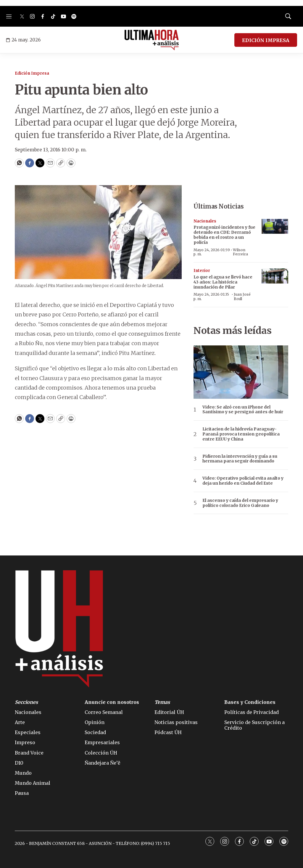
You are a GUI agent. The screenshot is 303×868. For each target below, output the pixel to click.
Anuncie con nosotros (112, 702)
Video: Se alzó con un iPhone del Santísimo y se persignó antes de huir (243, 410)
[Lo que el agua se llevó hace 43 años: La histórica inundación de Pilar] (275, 276)
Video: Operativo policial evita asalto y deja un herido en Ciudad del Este (243, 481)
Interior (202, 271)
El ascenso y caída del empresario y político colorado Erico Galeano (240, 503)
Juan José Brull (242, 296)
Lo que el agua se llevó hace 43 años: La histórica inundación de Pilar (223, 282)
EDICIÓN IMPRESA (266, 40)
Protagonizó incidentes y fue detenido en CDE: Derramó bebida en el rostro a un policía (224, 235)
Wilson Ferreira (240, 252)
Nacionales (205, 221)
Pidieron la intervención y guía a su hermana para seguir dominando (240, 459)
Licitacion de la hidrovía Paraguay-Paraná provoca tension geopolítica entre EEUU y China (241, 434)
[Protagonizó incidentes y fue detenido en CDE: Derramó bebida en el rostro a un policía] (275, 226)
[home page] (152, 40)
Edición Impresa (32, 73)
